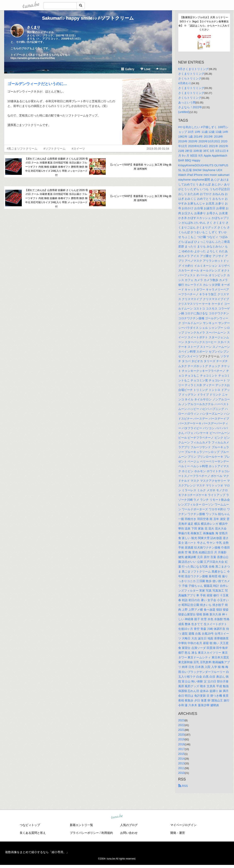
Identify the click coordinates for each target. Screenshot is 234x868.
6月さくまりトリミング (194, 69)
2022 (181, 725)
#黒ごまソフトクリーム (22, 149)
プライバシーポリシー (84, 833)
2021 (181, 730)
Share (161, 69)
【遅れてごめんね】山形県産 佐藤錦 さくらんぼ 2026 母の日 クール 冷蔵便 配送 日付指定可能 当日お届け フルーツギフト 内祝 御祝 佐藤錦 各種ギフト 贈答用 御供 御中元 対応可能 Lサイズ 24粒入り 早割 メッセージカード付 (56, 167)
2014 (181, 759)
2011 (181, 768)
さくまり (34, 27)
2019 (181, 739)
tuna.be (117, 817)
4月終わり (185, 83)
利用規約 (107, 833)
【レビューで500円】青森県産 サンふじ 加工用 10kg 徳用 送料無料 (140, 167)
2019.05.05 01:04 (158, 149)
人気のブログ (129, 825)
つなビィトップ (30, 825)
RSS (183, 786)
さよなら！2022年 (190, 107)
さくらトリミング (190, 78)
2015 (181, 754)
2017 (181, 749)
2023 (181, 720)
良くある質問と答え (33, 833)
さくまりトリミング (191, 74)
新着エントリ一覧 (81, 825)
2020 (181, 735)
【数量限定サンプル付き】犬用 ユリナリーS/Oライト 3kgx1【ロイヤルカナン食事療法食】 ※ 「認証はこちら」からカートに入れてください (204, 23)
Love (145, 69)
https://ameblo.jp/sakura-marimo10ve (33, 58)
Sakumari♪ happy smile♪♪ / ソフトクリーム (88, 18)
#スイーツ (78, 149)
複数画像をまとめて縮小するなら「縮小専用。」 (37, 852)
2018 (181, 744)
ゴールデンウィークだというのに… (37, 84)
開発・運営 (178, 833)
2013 (181, 763)
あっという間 (187, 102)
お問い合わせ (129, 833)
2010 (181, 773)
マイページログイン (183, 825)
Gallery (128, 69)
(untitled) (184, 112)
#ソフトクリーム (55, 149)
